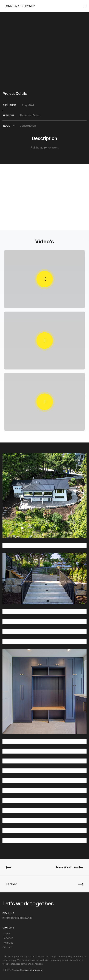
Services (8, 938)
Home (6, 933)
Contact (7, 947)
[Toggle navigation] (85, 6)
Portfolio (8, 943)
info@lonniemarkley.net (17, 918)
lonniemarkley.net (33, 970)
